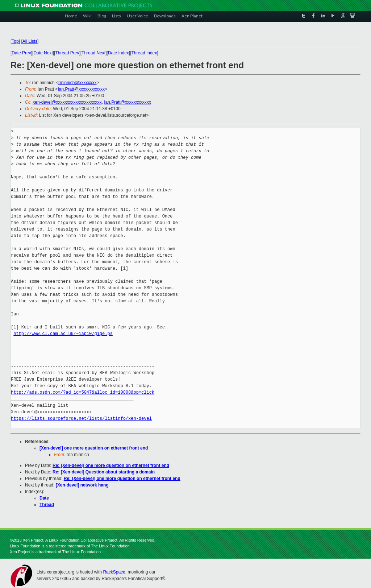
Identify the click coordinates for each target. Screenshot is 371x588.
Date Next (43, 53)
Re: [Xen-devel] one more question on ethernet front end (111, 465)
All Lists (30, 41)
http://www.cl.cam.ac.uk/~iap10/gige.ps (63, 334)
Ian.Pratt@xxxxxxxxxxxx (81, 89)
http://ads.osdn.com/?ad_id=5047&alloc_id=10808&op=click (83, 392)
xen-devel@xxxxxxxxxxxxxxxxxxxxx (67, 102)
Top (15, 41)
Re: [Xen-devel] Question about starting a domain (104, 472)
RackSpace (114, 572)
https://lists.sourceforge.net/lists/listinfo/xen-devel (81, 419)
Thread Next (93, 53)
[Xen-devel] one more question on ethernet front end (94, 448)
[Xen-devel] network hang (82, 485)
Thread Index (144, 53)
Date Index (118, 53)
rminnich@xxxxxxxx (78, 83)
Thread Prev (67, 53)
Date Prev (21, 53)
